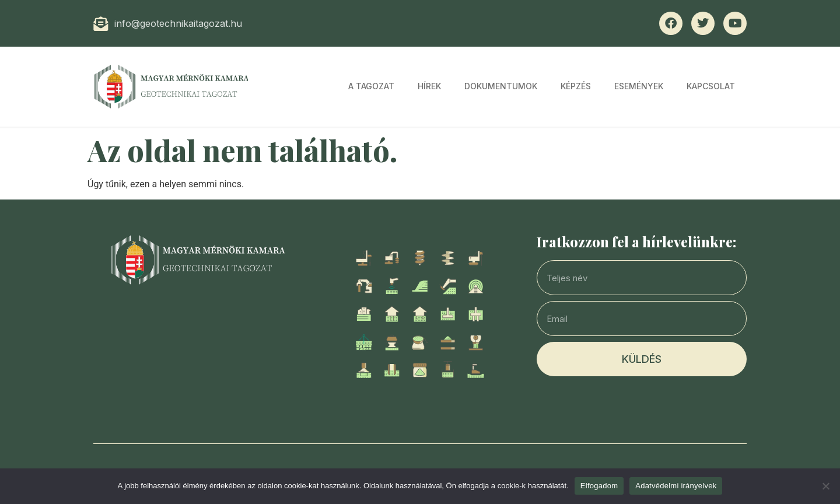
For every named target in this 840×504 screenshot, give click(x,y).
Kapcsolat (711, 86)
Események (639, 86)
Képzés (576, 86)
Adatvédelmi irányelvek (676, 486)
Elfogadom (599, 486)
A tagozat (371, 86)
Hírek (429, 86)
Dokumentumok (501, 86)
